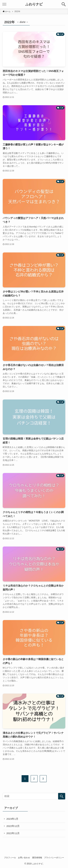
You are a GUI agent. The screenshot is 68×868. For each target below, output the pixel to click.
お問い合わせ (24, 858)
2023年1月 (12, 819)
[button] (64, 4)
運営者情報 (37, 858)
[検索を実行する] (62, 796)
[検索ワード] (34, 796)
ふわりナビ (34, 4)
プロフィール (10, 858)
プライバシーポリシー (54, 858)
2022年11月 (13, 833)
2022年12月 (13, 826)
